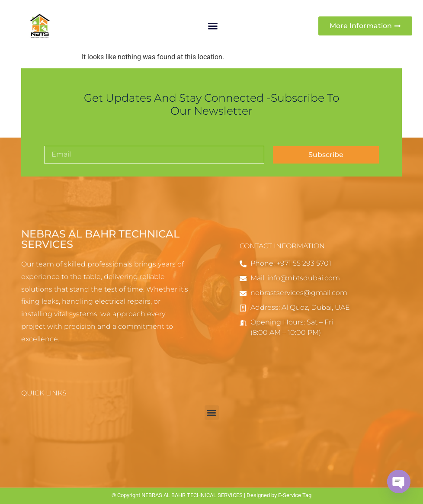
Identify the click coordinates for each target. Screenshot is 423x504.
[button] (213, 26)
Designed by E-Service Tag (279, 495)
